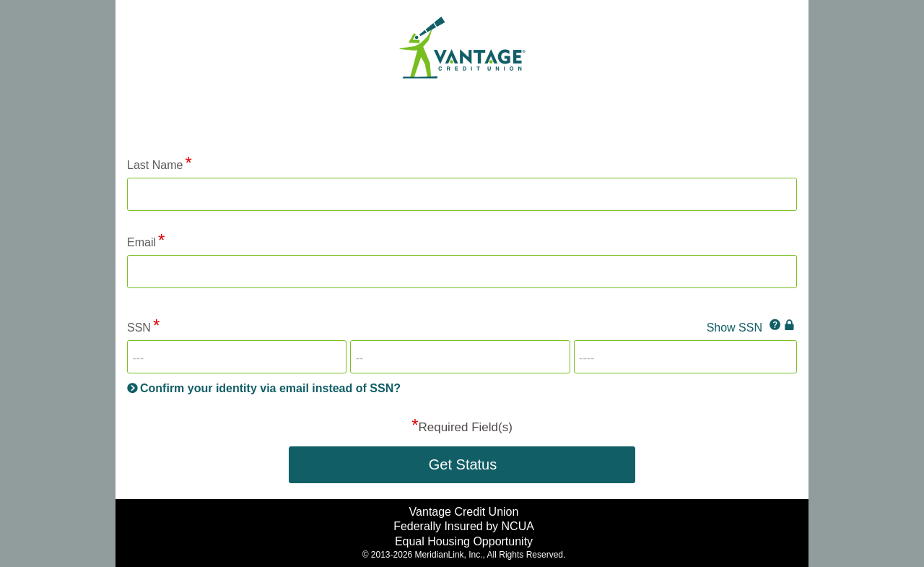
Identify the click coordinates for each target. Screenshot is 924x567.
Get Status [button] (463, 464)
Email (141, 242)
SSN (139, 328)
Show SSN (735, 328)
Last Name (155, 165)
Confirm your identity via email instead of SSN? (270, 388)
